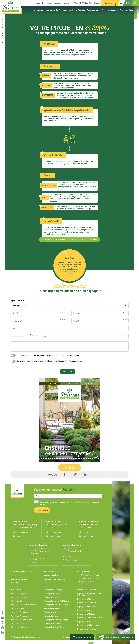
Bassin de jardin (94, 10)
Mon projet (108, 3)
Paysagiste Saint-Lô (52, 597)
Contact (97, 3)
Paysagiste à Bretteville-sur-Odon (91, 607)
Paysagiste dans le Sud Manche (57, 601)
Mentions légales (51, 575)
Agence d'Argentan (72, 545)
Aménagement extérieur (66, 10)
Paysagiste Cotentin (19, 623)
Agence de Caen (54, 521)
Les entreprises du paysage (89, 578)
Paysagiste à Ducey (19, 601)
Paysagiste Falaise (51, 608)
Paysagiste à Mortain (86, 599)
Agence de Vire (20, 521)
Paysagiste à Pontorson (87, 629)
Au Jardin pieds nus (86, 581)
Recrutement (49, 571)
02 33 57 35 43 (87, 533)
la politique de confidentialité (55, 361)
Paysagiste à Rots (85, 610)
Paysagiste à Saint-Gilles (54, 627)
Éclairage (124, 10)
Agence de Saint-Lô (88, 521)
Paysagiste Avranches (20, 616)
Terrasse (82, 10)
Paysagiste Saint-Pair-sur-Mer (56, 605)
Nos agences (57, 3)
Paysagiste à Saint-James (88, 625)
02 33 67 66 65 (70, 556)
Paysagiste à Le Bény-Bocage (56, 620)
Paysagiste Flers (17, 608)
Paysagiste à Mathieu (86, 614)
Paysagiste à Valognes (53, 612)
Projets (66, 3)
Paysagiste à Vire (51, 616)
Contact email (20, 536)
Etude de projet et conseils (21, 571)
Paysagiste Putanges (19, 612)
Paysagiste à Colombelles (21, 620)
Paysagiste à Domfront (87, 622)
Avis (91, 3)
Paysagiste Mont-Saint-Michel (89, 618)
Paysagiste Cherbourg (53, 590)
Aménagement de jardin (44, 10)
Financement (16, 575)
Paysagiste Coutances (20, 627)
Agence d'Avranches (39, 545)
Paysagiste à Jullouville (87, 590)
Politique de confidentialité (55, 579)
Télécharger (69, 468)
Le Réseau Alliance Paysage (90, 575)
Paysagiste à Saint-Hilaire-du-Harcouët (89, 594)
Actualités (15, 583)
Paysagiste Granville (52, 594)
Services (133, 10)
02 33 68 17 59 (37, 559)
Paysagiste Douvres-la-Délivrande (24, 605)
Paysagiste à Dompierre (87, 603)
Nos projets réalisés (19, 579)
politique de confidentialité (79, 502)
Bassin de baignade (110, 10)
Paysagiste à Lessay (52, 623)
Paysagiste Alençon (19, 590)
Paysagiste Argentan (19, 594)
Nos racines (46, 3)
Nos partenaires (84, 571)
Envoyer (67, 372)
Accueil (38, 3)
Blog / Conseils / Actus (79, 3)
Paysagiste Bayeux (18, 597)
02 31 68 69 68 (20, 533)
